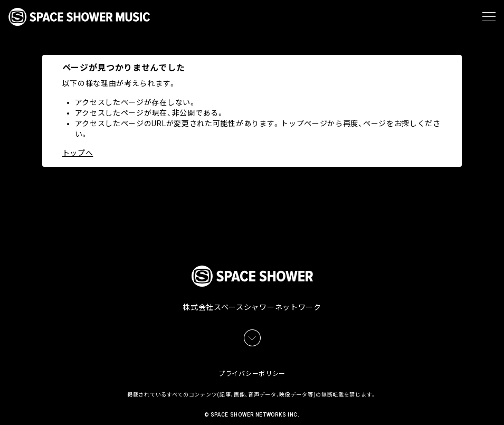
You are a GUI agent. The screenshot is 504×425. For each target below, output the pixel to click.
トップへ (78, 153)
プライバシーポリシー (252, 362)
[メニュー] (489, 17)
